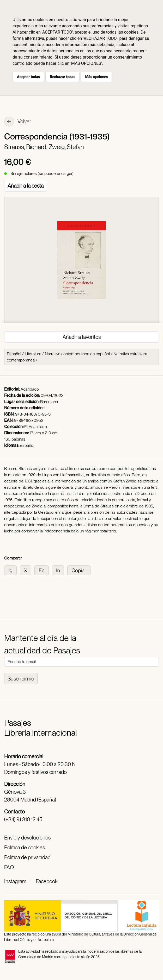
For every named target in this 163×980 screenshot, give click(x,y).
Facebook (47, 881)
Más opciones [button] (96, 77)
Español (14, 354)
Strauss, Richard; (26, 147)
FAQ (9, 867)
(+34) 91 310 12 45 (23, 819)
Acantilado (30, 389)
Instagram (15, 881)
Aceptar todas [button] (28, 77)
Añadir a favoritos (82, 337)
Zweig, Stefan (66, 147)
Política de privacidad (27, 857)
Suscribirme (21, 679)
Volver (18, 122)
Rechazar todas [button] (62, 77)
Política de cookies (25, 848)
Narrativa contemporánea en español (77, 354)
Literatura (33, 354)
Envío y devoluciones (27, 838)
